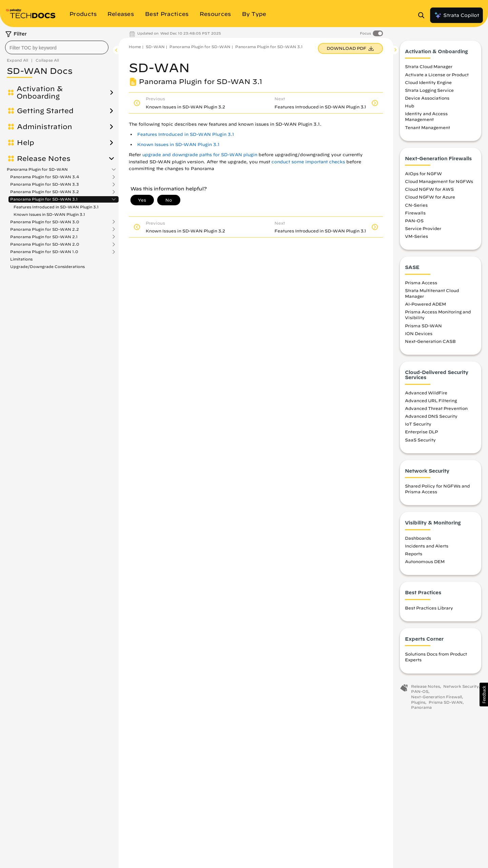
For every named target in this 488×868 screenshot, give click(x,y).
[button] (484, 695)
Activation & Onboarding (40, 92)
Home (135, 47)
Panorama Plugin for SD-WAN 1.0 (44, 252)
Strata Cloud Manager (429, 66)
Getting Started (45, 111)
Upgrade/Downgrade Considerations (47, 266)
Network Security (461, 686)
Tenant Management (428, 127)
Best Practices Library (429, 608)
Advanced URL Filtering (431, 400)
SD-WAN (155, 47)
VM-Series (416, 236)
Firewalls (415, 213)
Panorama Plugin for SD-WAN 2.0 (45, 244)
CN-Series (416, 205)
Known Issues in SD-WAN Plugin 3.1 (49, 214)
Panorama (421, 707)
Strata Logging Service (429, 90)
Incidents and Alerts (427, 546)
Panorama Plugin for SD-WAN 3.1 (44, 199)
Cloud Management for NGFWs (439, 181)
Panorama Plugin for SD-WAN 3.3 (45, 184)
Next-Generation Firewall (436, 697)
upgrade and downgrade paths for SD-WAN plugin (200, 155)
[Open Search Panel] (423, 15)
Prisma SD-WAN (423, 326)
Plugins (418, 702)
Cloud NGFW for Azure (430, 197)
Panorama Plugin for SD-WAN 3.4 (45, 177)
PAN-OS (414, 221)
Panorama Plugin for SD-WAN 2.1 (44, 237)
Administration (45, 127)
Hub (410, 106)
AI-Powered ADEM (425, 304)
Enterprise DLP (421, 432)
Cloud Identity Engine (428, 82)
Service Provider (423, 228)
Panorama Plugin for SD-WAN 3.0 (45, 222)
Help (26, 143)
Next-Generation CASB (430, 341)
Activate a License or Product (437, 75)
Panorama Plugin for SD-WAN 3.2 (45, 192)
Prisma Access (421, 283)
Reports (414, 554)
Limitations (21, 259)
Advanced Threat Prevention (436, 408)
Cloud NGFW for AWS (429, 189)
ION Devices (419, 333)
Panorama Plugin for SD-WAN (37, 169)
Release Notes (44, 159)
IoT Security (418, 424)
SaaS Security (420, 440)
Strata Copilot (456, 15)
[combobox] (57, 47)
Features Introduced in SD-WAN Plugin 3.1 (56, 207)
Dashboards (418, 538)
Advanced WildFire (426, 393)
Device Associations (427, 98)
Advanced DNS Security (431, 416)
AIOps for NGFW (423, 173)
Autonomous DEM (425, 561)
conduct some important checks (308, 162)
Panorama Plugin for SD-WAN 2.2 (45, 229)
